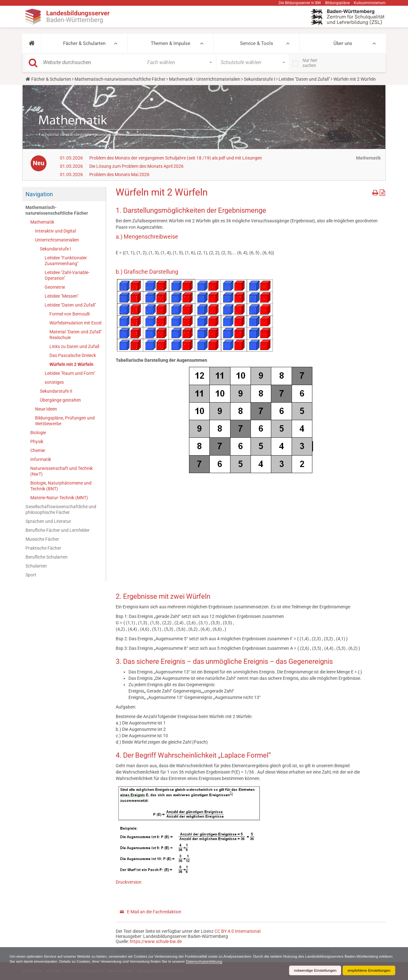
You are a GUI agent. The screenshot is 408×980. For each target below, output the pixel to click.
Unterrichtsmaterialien (218, 79)
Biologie (38, 433)
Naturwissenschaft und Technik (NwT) (62, 471)
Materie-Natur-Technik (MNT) (59, 498)
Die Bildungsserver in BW (300, 3)
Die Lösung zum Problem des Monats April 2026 (136, 166)
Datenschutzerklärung (224, 961)
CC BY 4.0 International (237, 931)
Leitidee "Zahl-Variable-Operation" (67, 275)
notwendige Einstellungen (313, 970)
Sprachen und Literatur (48, 521)
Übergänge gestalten (60, 400)
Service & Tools (257, 43)
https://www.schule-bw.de (156, 941)
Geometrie (55, 287)
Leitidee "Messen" (62, 296)
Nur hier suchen (310, 63)
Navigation (39, 194)
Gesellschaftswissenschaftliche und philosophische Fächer (61, 509)
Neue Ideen (46, 409)
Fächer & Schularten (84, 43)
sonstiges (54, 382)
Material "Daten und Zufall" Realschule (76, 335)
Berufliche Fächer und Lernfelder (58, 530)
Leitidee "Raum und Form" (70, 373)
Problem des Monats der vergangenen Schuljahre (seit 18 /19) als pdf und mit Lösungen (176, 158)
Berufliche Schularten (47, 557)
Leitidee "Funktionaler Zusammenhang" (66, 261)
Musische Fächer (42, 539)
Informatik (41, 459)
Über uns (343, 43)
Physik (37, 442)
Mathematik (181, 79)
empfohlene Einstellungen (368, 970)
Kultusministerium (370, 3)
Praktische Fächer (43, 548)
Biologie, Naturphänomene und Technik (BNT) (61, 486)
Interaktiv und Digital (55, 231)
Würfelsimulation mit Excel (75, 323)
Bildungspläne (337, 3)
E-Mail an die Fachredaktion (154, 912)
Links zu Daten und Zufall (74, 346)
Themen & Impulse (171, 43)
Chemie (38, 450)
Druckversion (129, 882)
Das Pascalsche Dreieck (73, 355)
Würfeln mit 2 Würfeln (71, 364)
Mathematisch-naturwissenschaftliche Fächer (120, 79)
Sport (31, 575)
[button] (32, 43)
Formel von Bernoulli (69, 314)
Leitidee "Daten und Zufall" (304, 79)
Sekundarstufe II (56, 391)
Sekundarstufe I (259, 79)
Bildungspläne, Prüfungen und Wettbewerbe (65, 421)
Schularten (36, 566)
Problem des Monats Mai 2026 (119, 174)
